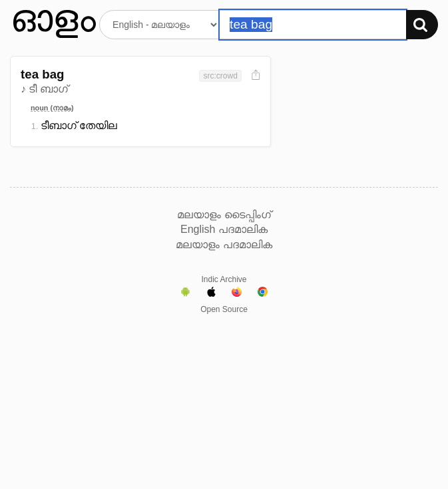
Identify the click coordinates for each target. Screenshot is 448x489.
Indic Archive (224, 279)
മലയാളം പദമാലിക (224, 244)
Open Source (224, 309)
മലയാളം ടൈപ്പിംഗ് (224, 215)
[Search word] (313, 25)
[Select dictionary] (159, 25)
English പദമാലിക (224, 229)
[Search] (422, 25)
